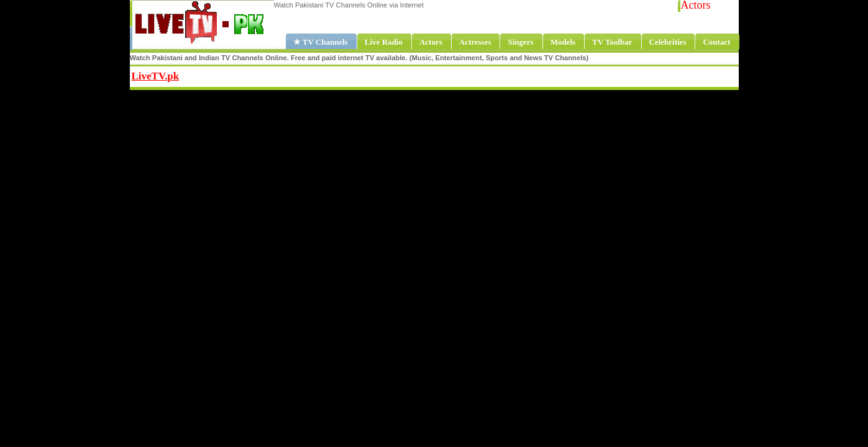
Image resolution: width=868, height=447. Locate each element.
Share (257, 74)
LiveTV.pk (156, 76)
